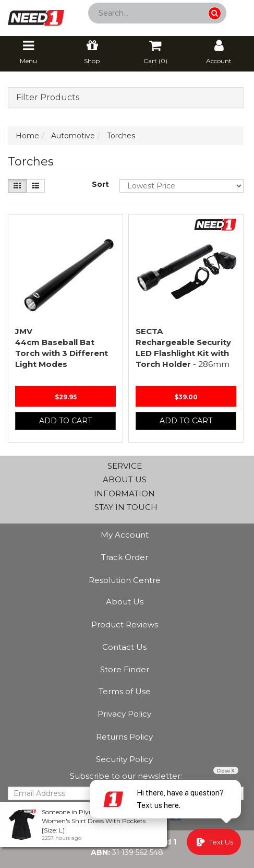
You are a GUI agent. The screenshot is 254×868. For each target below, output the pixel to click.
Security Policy (124, 759)
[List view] (35, 186)
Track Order (125, 557)
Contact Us (124, 647)
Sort (100, 184)
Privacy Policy (124, 714)
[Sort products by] (182, 186)
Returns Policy (124, 737)
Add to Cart (65, 421)
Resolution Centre (125, 580)
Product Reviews (125, 625)
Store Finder (125, 669)
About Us (125, 602)
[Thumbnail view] (17, 186)
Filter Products (48, 98)
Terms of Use (125, 691)
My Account (125, 535)
